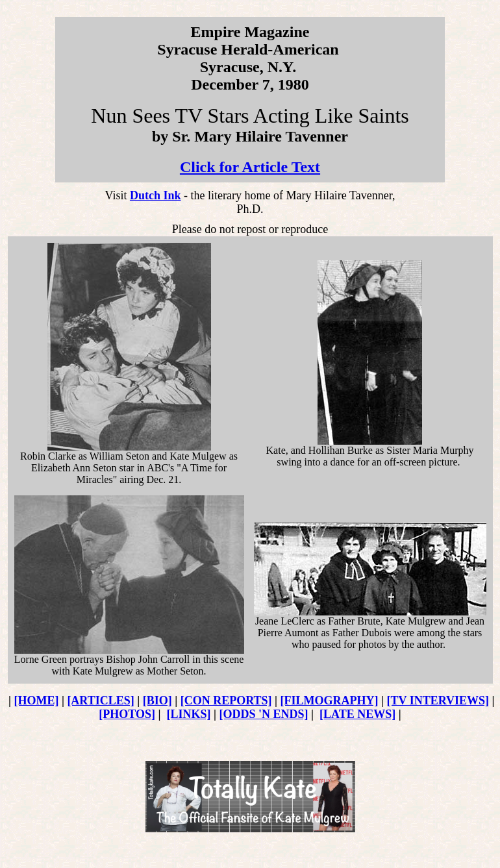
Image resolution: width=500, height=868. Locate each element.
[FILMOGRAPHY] (330, 701)
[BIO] (157, 701)
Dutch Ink (156, 195)
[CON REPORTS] (226, 701)
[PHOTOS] (127, 714)
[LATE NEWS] (357, 714)
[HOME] (36, 701)
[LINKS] (189, 714)
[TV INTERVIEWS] (438, 701)
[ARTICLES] (100, 701)
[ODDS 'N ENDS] (264, 714)
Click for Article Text (250, 167)
